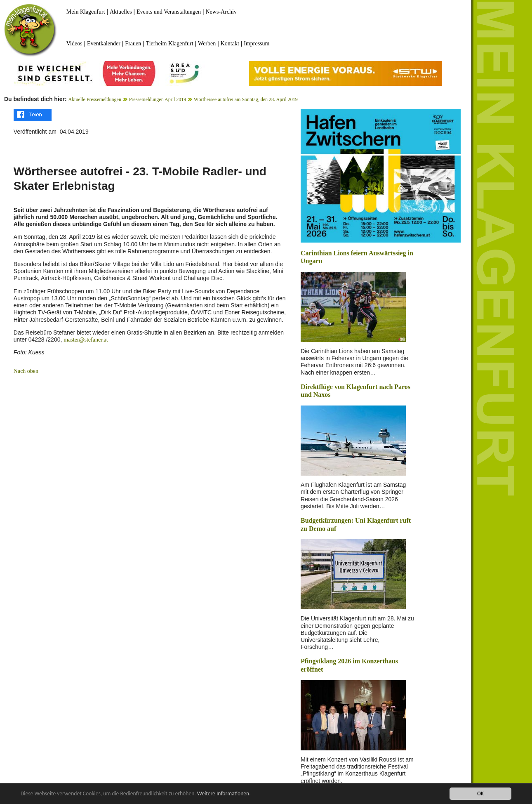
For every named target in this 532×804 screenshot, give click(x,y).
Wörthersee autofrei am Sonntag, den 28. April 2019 (246, 99)
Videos (74, 44)
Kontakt (230, 44)
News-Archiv (221, 12)
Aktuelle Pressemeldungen (95, 99)
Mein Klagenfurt (86, 12)
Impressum (257, 44)
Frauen (133, 44)
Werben (207, 44)
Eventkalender (104, 44)
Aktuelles (121, 12)
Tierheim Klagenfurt (170, 44)
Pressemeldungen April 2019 (158, 99)
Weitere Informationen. (224, 794)
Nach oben (26, 371)
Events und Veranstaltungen (169, 12)
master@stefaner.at (86, 340)
